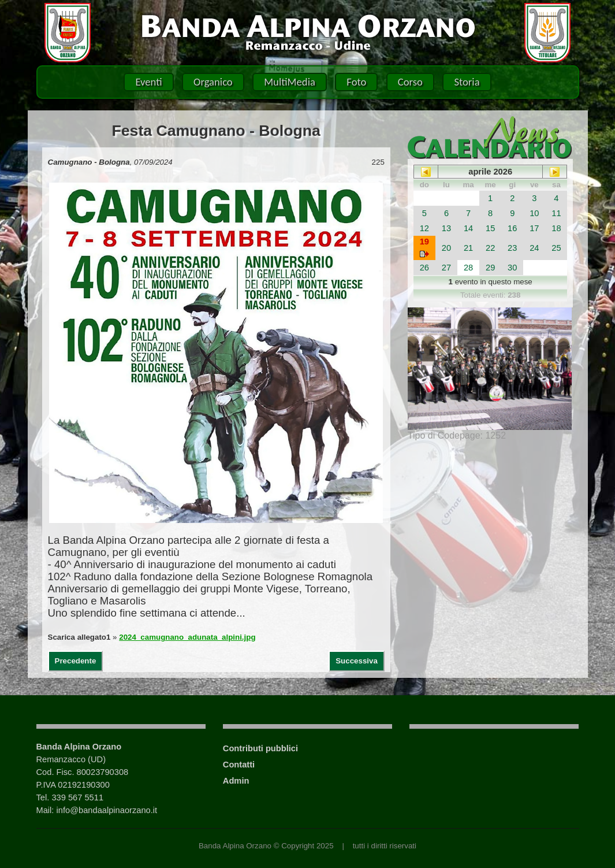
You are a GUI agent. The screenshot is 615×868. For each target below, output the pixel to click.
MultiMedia (290, 82)
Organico (213, 82)
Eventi (148, 82)
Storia (467, 82)
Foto (356, 82)
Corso (410, 82)
